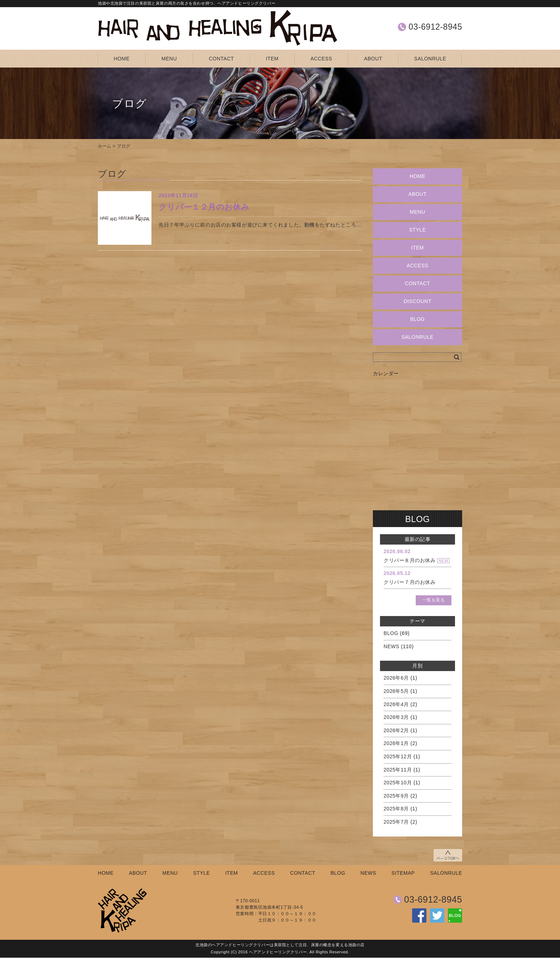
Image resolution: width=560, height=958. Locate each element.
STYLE (417, 230)
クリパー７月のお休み (410, 582)
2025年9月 (396, 796)
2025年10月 (398, 783)
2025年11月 (398, 770)
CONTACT (222, 59)
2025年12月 (398, 756)
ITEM (272, 59)
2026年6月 (396, 678)
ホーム (105, 146)
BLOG (417, 319)
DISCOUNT (417, 301)
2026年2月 (396, 730)
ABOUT (373, 59)
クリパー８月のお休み (410, 560)
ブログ (124, 146)
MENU (169, 59)
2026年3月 (396, 717)
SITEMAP (403, 873)
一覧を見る (434, 600)
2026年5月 (396, 691)
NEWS (391, 646)
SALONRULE (430, 59)
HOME (122, 59)
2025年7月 (396, 822)
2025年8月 (396, 809)
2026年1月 (396, 743)
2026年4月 (396, 704)
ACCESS (321, 59)
